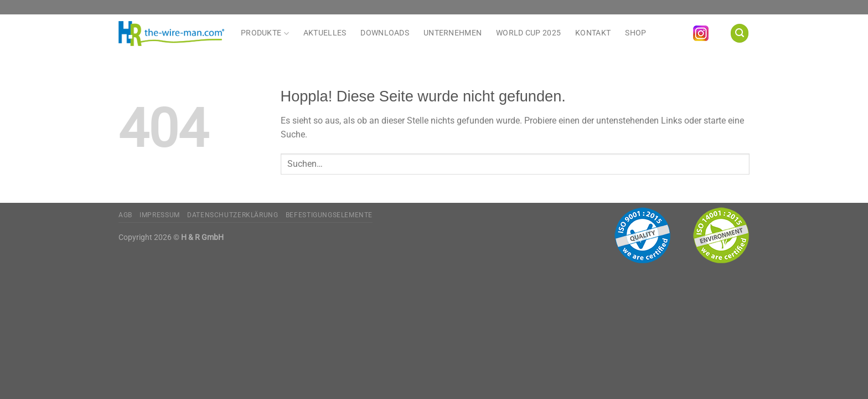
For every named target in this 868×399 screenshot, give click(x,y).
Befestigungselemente (329, 215)
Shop (635, 33)
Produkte (265, 33)
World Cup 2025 (528, 33)
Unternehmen (453, 33)
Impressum (160, 215)
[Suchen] (740, 33)
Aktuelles (325, 33)
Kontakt (593, 33)
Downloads (385, 33)
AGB (125, 215)
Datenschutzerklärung (232, 215)
